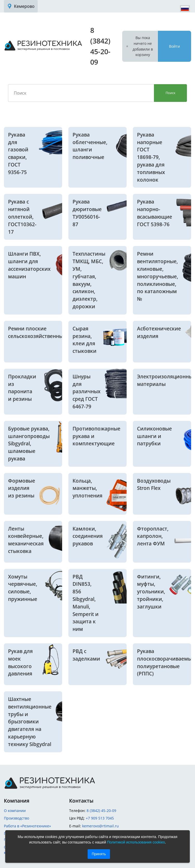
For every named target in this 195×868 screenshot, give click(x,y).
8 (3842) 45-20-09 (101, 811)
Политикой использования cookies (136, 842)
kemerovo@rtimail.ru (100, 826)
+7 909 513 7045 (100, 818)
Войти (174, 46)
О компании (15, 811)
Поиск (170, 93)
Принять (99, 854)
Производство (17, 818)
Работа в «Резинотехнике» (27, 826)
